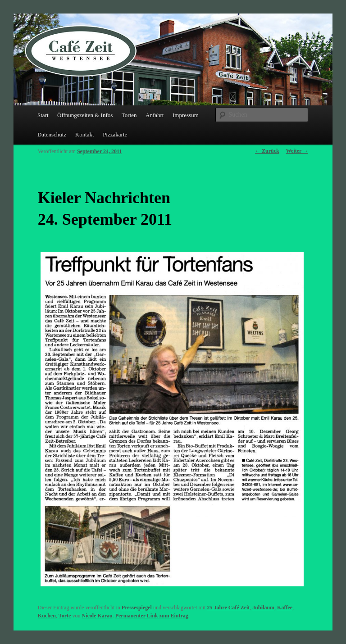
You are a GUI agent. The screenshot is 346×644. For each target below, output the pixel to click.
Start (43, 115)
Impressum (186, 115)
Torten (129, 115)
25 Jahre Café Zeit (229, 608)
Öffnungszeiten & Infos (85, 115)
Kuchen (47, 616)
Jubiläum (263, 608)
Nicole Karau (97, 616)
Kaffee (285, 608)
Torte (65, 616)
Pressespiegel (137, 608)
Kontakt (85, 134)
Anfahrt (155, 115)
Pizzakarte (115, 134)
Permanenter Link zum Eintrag (152, 616)
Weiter (297, 151)
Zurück (267, 151)
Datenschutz (52, 134)
